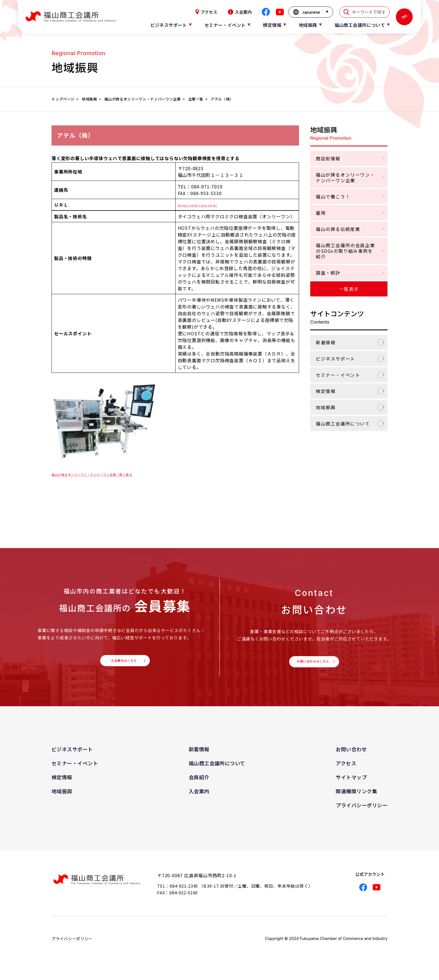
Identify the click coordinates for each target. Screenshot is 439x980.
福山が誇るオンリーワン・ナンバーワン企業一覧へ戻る (110, 474)
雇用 (321, 213)
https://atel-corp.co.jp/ (206, 205)
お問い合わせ (351, 755)
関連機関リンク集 (356, 797)
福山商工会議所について (343, 424)
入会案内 (240, 12)
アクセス (206, 12)
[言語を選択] (311, 12)
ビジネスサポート (336, 359)
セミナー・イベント (338, 375)
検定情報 (326, 391)
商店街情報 (328, 158)
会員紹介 (199, 783)
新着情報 (326, 342)
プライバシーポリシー (362, 811)
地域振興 (326, 407)
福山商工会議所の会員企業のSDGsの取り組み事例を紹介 (345, 251)
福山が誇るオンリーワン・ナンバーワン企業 (345, 177)
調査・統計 (328, 273)
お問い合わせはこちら (312, 665)
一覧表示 (349, 289)
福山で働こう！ (333, 197)
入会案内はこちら (123, 664)
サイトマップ (351, 783)
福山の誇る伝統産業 (338, 229)
